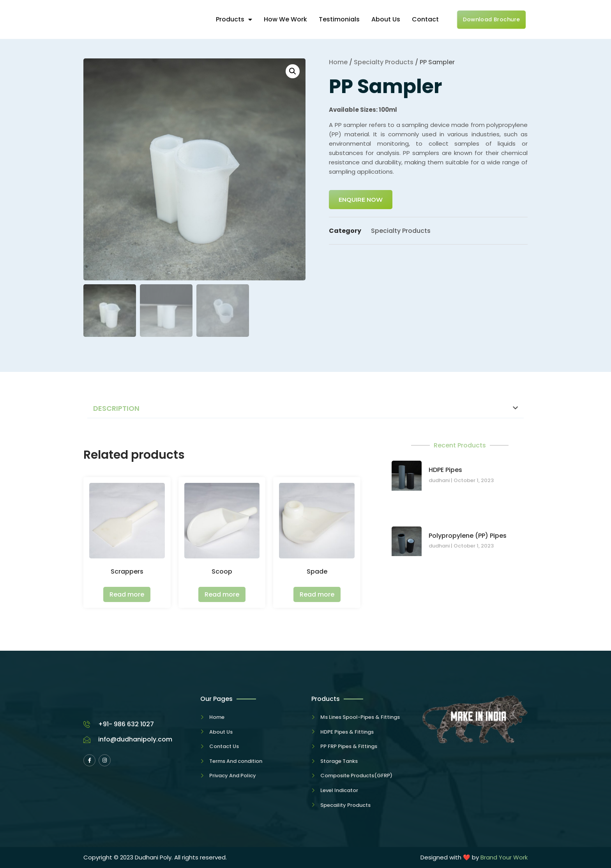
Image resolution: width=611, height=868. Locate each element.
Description (116, 408)
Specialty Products (384, 62)
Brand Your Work (504, 857)
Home (338, 62)
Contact (425, 19)
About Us (386, 19)
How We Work (285, 19)
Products (234, 19)
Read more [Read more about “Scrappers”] (127, 594)
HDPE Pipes (445, 470)
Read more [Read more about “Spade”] (317, 594)
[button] (305, 409)
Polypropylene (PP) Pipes (468, 536)
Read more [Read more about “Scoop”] (222, 594)
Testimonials (339, 19)
